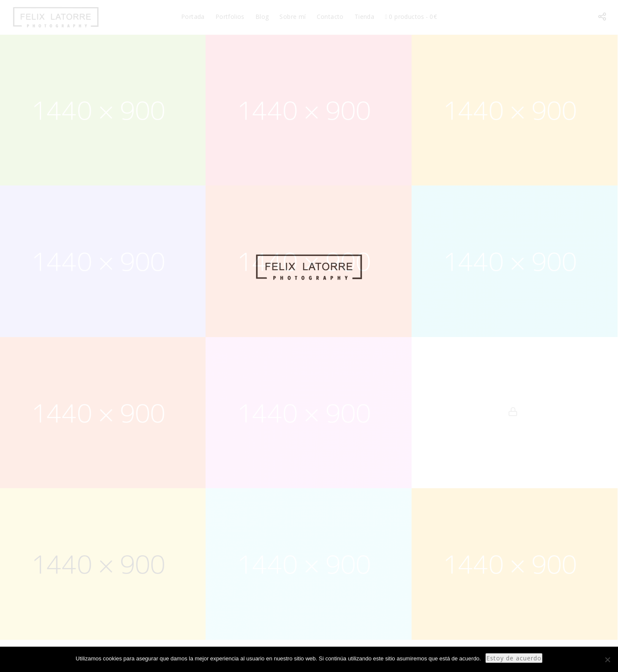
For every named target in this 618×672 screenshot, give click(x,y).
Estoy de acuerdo (514, 658)
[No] (607, 660)
